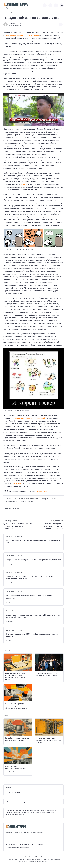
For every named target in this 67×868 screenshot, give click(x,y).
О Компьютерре (12, 844)
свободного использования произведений (28, 418)
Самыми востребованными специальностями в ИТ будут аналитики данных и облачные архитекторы (33, 616)
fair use (24, 184)
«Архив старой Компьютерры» (17, 802)
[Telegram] (15, 837)
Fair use (8, 499)
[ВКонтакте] (8, 837)
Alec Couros (42, 491)
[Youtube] (11, 837)
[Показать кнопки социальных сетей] (45, 5)
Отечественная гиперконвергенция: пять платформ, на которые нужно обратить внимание (31, 578)
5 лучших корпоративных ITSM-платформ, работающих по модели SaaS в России (33, 635)
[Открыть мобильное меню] (62, 5)
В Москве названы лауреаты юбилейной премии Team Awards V (48, 675)
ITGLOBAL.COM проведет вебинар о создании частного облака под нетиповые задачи (16, 706)
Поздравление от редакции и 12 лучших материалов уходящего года (33, 560)
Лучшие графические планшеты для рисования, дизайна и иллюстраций (29, 597)
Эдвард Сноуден (27, 501)
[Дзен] (19, 837)
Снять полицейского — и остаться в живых (22, 35)
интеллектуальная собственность (26, 499)
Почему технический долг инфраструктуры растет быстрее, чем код (49, 740)
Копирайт (45, 499)
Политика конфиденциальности (17, 847)
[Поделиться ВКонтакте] (5, 512)
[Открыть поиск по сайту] (56, 5)
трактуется (16, 484)
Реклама (41, 844)
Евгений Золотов (15, 23)
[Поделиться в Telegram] (9, 512)
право (54, 499)
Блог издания (25, 844)
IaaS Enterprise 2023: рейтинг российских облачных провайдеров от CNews (33, 542)
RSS (34, 844)
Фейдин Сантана (11, 501)
